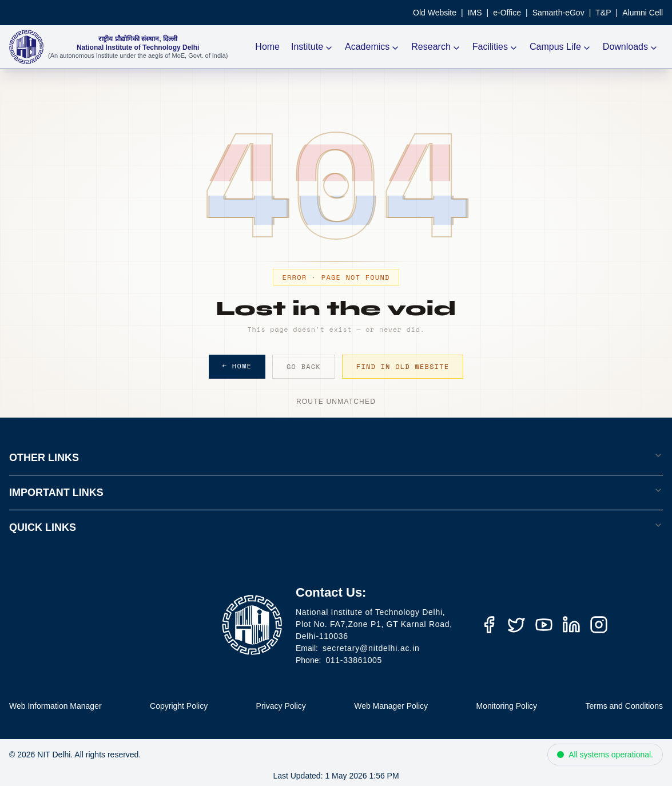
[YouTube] (544, 625)
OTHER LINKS (336, 457)
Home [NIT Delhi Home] (267, 47)
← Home (237, 366)
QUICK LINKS (336, 527)
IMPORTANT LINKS (336, 492)
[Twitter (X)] (516, 625)
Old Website (435, 13)
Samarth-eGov (558, 13)
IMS (475, 13)
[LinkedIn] (571, 625)
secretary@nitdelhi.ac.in (371, 648)
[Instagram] (599, 625)
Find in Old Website (403, 366)
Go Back (304, 366)
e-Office (507, 13)
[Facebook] (489, 625)
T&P (603, 13)
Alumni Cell (643, 13)
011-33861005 (354, 660)
